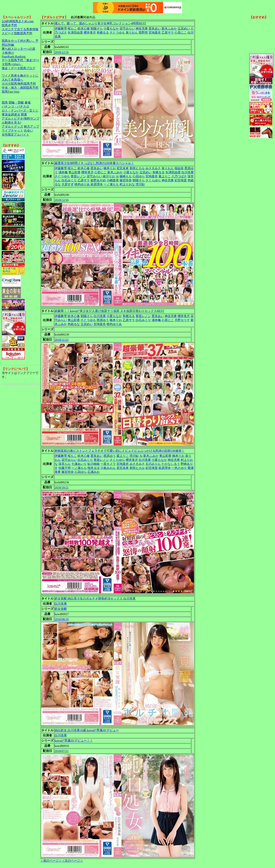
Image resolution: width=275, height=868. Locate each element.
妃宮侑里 (181, 180)
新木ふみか (169, 29)
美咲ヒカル (137, 168)
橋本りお (110, 168)
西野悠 (143, 33)
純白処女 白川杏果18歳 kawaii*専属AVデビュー (87, 730)
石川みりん (153, 464)
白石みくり (69, 180)
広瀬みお (94, 472)
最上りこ (165, 176)
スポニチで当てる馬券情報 (20, 29)
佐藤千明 (65, 468)
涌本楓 (63, 172)
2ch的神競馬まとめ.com (18, 21)
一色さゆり (179, 468)
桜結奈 (179, 168)
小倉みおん (108, 468)
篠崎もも (126, 176)
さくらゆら (153, 180)
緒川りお (109, 176)
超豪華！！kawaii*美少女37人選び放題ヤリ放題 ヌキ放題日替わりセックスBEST (109, 311)
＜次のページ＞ (72, 861)
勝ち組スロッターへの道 (19, 49)
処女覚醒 (61, 609)
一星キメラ (108, 464)
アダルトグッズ (12, 127)
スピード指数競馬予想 (17, 33)
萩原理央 (97, 184)
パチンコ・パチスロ (15, 106)
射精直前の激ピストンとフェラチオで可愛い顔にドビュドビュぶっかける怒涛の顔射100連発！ (120, 451)
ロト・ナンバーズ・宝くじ (20, 111)
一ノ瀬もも (111, 184)
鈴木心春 (84, 29)
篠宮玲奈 (126, 180)
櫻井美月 (90, 33)
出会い (28, 131)
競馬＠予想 (9, 25)
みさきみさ (153, 168)
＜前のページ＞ (51, 861)
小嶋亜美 (113, 180)
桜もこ (72, 29)
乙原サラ (168, 33)
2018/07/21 (62, 751)
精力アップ (32, 127)
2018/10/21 (62, 487)
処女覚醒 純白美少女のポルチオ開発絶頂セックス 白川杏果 (95, 598)
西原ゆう (103, 320)
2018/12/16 (62, 52)
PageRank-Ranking (14, 57)
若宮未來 (123, 168)
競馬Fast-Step (11, 92)
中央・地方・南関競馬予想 (20, 88)
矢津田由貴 (75, 33)
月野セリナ (182, 320)
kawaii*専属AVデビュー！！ (74, 741)
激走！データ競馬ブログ (19, 68)
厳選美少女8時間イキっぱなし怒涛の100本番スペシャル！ (94, 163)
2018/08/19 (62, 619)
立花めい (184, 29)
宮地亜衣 (155, 33)
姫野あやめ (98, 180)
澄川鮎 (140, 184)
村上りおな (127, 184)
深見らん (65, 464)
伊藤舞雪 (61, 29)
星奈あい (155, 29)
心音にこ (181, 33)
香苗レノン (78, 176)
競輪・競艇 (16, 102)
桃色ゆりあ (82, 184)
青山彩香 (74, 172)
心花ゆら (139, 176)
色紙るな (74, 324)
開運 (24, 115)
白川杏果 (188, 172)
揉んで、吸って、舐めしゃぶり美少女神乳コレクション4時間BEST (100, 23)
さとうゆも (117, 33)
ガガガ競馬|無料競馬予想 (19, 84)
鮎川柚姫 (94, 464)
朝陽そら (97, 29)
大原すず (68, 184)
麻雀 (28, 102)
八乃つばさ (179, 176)
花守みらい (127, 29)
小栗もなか (111, 29)
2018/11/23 (61, 340)
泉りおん (132, 33)
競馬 (5, 102)
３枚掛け (8, 53)
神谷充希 (142, 29)
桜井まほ (94, 468)
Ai (117, 176)
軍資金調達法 (11, 115)
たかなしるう (171, 464)
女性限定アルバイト (15, 135)
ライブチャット (12, 131)
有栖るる (103, 33)
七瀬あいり (79, 464)
